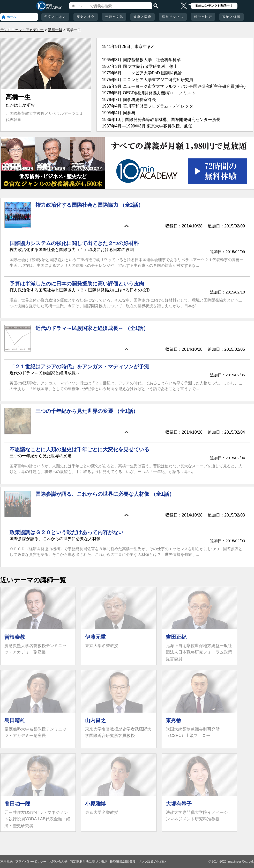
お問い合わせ (58, 862)
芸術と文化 (114, 17)
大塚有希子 (179, 804)
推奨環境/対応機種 (123, 862)
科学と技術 (203, 17)
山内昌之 (95, 720)
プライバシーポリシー (31, 862)
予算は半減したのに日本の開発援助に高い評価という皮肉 (77, 284)
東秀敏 (174, 720)
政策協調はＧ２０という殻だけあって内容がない (66, 532)
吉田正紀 (176, 637)
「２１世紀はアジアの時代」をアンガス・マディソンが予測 (79, 367)
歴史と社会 (86, 17)
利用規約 (6, 862)
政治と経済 (231, 17)
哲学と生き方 (55, 17)
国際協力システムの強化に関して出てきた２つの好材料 (74, 243)
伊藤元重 (95, 637)
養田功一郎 (17, 804)
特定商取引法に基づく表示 (89, 862)
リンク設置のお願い (152, 862)
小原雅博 (95, 804)
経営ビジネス (173, 17)
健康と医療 (143, 17)
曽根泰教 (15, 637)
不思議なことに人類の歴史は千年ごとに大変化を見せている (79, 449)
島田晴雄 (15, 720)
